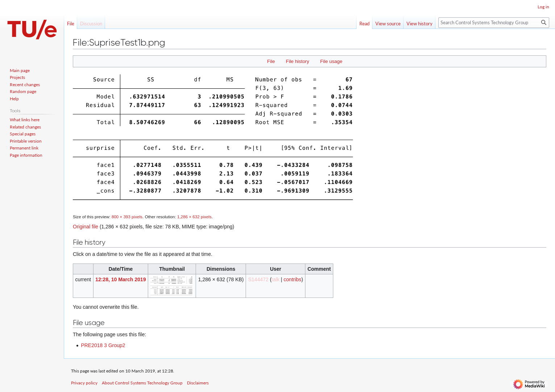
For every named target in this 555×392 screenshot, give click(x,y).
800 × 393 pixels (127, 217)
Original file (85, 227)
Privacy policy (84, 383)
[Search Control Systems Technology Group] (494, 23)
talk (276, 279)
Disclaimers (198, 383)
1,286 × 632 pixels (194, 217)
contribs (293, 279)
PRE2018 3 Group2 (103, 345)
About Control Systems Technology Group (142, 383)
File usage (331, 61)
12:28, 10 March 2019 (120, 279)
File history (297, 61)
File (271, 61)
